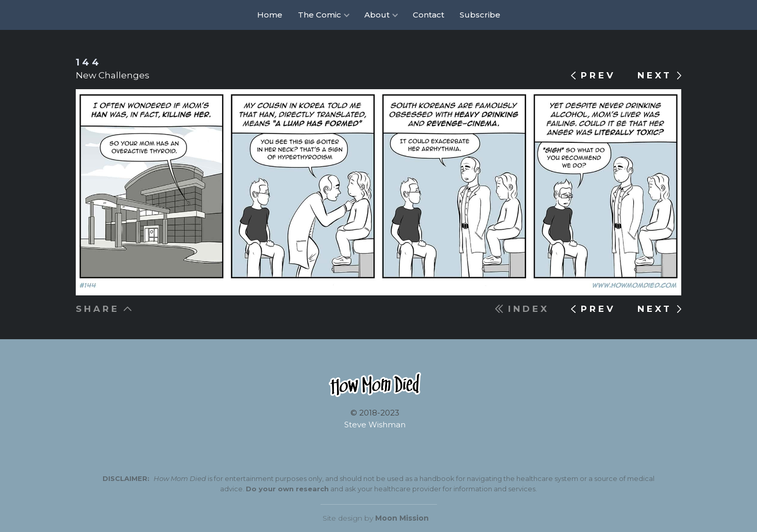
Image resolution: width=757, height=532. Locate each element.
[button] (323, 15)
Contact (428, 15)
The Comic (319, 15)
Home (270, 15)
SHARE (98, 309)
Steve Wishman (375, 425)
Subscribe (480, 15)
